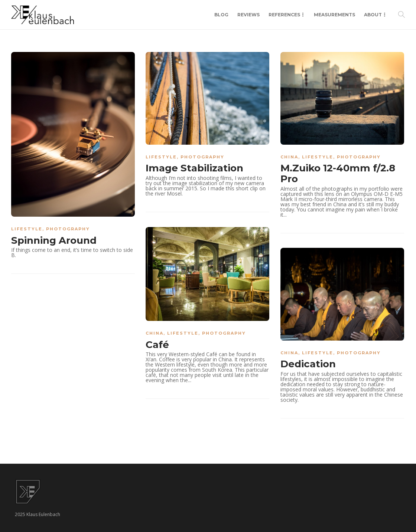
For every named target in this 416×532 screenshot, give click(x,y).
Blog (221, 15)
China (289, 157)
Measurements (334, 15)
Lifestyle (27, 229)
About (373, 15)
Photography (68, 229)
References (284, 15)
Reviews (248, 15)
